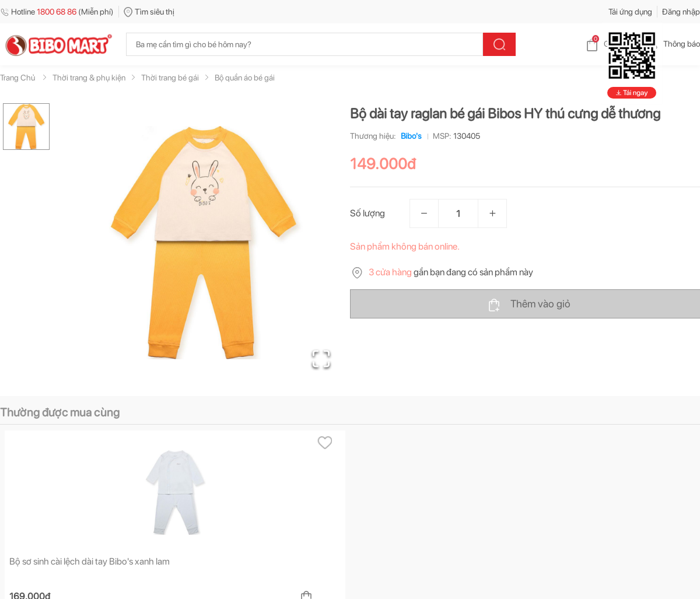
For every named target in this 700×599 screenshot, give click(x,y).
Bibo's (409, 136)
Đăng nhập (681, 12)
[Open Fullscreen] (321, 359)
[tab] (40, 455)
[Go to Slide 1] (26, 127)
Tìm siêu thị (149, 12)
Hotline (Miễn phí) (57, 12)
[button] (204, 243)
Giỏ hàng (610, 44)
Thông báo (672, 44)
